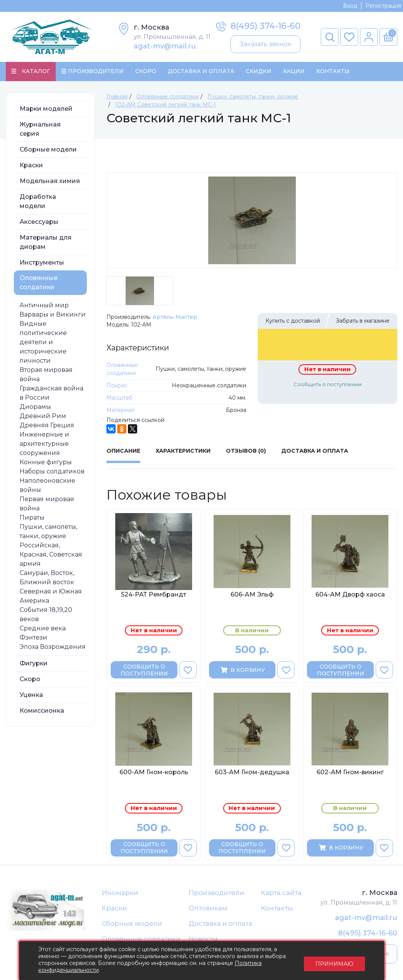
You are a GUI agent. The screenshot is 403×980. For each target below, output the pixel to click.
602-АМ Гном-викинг (350, 773)
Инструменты (42, 263)
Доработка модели (38, 202)
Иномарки (120, 893)
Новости (203, 940)
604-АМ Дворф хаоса (350, 595)
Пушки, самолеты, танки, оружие (48, 532)
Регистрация (383, 6)
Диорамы (35, 407)
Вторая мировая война (46, 375)
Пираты (32, 518)
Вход (350, 6)
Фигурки (34, 664)
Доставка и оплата (221, 924)
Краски (31, 166)
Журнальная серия (40, 129)
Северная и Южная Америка (51, 596)
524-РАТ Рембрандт (154, 595)
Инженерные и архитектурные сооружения (44, 444)
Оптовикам (208, 909)
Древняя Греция (47, 426)
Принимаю (334, 961)
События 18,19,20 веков (46, 615)
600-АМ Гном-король (154, 773)
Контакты (333, 72)
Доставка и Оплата (201, 72)
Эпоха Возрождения (53, 647)
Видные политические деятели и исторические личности (43, 342)
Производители (216, 893)
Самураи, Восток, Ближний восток (47, 578)
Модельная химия (50, 181)
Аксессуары (39, 222)
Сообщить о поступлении (328, 385)
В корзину (242, 670)
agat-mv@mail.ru (165, 46)
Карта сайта (281, 893)
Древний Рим (43, 416)
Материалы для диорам (46, 242)
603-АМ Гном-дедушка (252, 773)
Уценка (31, 695)
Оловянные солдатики (39, 283)
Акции (294, 72)
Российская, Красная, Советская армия (51, 555)
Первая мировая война (47, 504)
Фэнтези (33, 638)
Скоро (146, 72)
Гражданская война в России (51, 393)
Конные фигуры (46, 462)
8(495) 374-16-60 (265, 26)
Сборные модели (48, 150)
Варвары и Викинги (53, 315)
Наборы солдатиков (52, 472)
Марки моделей (46, 109)
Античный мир (44, 306)
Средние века (43, 629)
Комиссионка (42, 711)
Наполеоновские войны (47, 486)
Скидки (259, 72)
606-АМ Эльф (252, 595)
